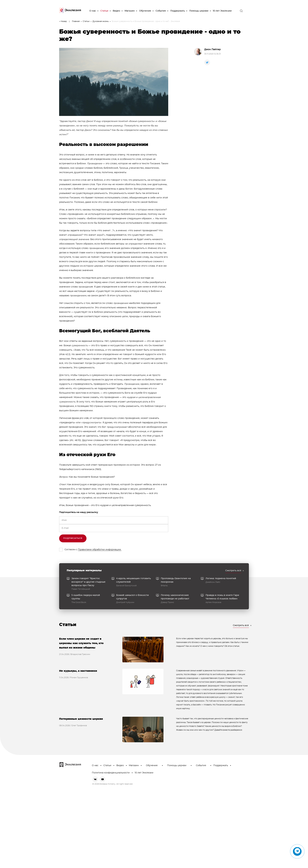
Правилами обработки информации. (100, 550)
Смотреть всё (233, 571)
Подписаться (73, 538)
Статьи (104, 11)
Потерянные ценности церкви (81, 719)
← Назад (63, 21)
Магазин (130, 11)
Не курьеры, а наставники (78, 671)
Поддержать (178, 11)
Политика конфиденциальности (111, 773)
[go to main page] (70, 11)
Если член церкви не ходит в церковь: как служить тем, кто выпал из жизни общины (81, 643)
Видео (116, 11)
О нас (93, 11)
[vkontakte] (95, 779)
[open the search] (241, 11)
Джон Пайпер (213, 49)
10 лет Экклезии (222, 11)
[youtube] (102, 779)
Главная (76, 21)
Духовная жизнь (101, 21)
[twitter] (207, 62)
